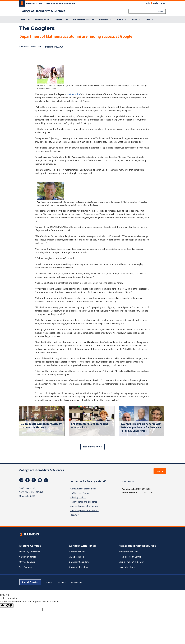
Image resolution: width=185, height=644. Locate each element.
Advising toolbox (78, 497)
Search (160, 11)
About (24, 20)
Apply (155, 3)
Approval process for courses (84, 506)
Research (104, 20)
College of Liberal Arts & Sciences (43, 11)
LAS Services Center (80, 493)
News (135, 20)
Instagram (21, 480)
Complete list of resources (83, 489)
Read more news (92, 447)
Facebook (27, 480)
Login (160, 471)
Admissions (40, 20)
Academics (59, 20)
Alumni (120, 20)
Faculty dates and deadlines (84, 502)
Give (163, 3)
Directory (75, 515)
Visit (148, 3)
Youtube (40, 480)
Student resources (82, 20)
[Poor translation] (9, 606)
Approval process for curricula (84, 511)
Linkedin (46, 480)
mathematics (73, 94)
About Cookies (30, 582)
